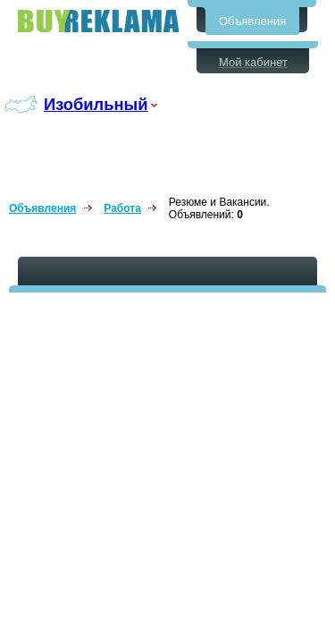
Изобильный (96, 104)
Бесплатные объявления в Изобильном (98, 21)
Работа (122, 208)
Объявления (252, 21)
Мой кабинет (253, 62)
